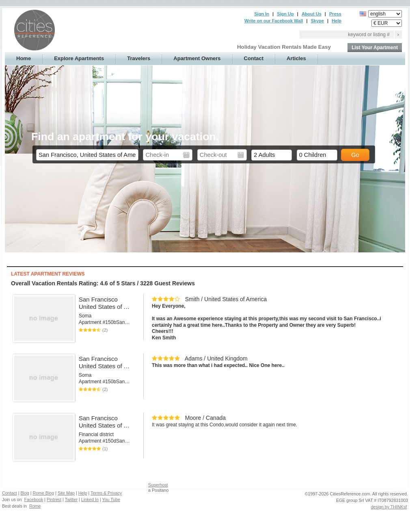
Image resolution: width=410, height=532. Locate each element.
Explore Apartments (79, 58)
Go (355, 155)
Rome (35, 506)
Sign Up (285, 14)
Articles (296, 58)
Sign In (262, 14)
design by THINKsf (389, 507)
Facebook (34, 499)
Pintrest (54, 499)
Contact (254, 58)
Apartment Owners (197, 58)
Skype (317, 21)
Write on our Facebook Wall (274, 21)
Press (335, 14)
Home (24, 58)
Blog (25, 493)
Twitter (71, 499)
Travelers (139, 58)
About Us (312, 14)
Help (337, 21)
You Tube (111, 499)
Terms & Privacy (106, 493)
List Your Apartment (375, 48)
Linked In (90, 499)
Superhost (158, 485)
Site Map (66, 493)
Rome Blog (43, 493)
